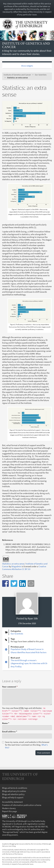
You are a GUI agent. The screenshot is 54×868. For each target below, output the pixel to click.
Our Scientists (41, 75)
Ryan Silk (33, 618)
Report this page (10, 811)
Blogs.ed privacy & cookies (14, 791)
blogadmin (16, 566)
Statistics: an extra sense (13, 564)
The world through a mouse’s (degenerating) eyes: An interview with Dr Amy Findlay (29, 663)
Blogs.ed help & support (13, 797)
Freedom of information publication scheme (22, 805)
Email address (10, 732)
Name (6, 723)
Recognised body (11, 832)
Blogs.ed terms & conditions (15, 788)
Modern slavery (9, 808)
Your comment (10, 687)
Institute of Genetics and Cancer (26, 45)
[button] (5, 583)
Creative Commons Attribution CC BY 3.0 (24, 568)
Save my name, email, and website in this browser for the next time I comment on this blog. (26, 745)
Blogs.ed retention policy (13, 794)
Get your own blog (9, 846)
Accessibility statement (12, 802)
